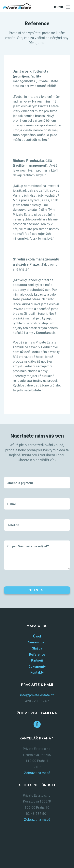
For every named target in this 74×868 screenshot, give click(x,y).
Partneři (37, 660)
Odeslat (37, 590)
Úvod (37, 636)
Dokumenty (37, 666)
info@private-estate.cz (37, 695)
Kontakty (37, 672)
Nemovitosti (37, 642)
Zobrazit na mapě (37, 773)
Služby (37, 648)
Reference (37, 654)
